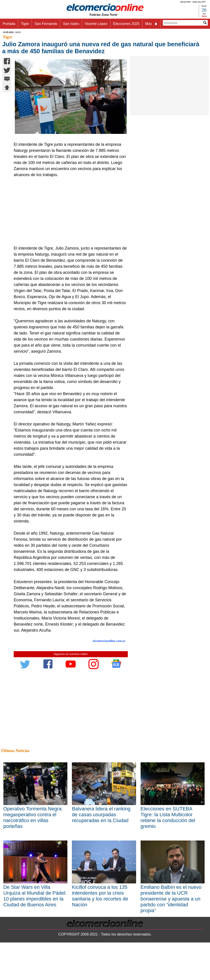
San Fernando (46, 24)
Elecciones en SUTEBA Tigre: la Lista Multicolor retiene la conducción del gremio (168, 817)
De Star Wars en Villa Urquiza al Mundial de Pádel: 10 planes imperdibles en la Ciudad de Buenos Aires (35, 896)
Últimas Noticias (15, 751)
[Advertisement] (69, 212)
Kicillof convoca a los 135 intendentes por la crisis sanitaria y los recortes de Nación (100, 896)
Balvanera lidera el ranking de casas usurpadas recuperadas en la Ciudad (101, 815)
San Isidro (71, 24)
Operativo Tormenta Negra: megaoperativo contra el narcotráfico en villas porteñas (33, 817)
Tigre (25, 24)
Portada (9, 24)
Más (151, 24)
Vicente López (96, 24)
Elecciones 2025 (126, 24)
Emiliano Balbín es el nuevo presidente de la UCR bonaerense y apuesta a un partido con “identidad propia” (171, 899)
